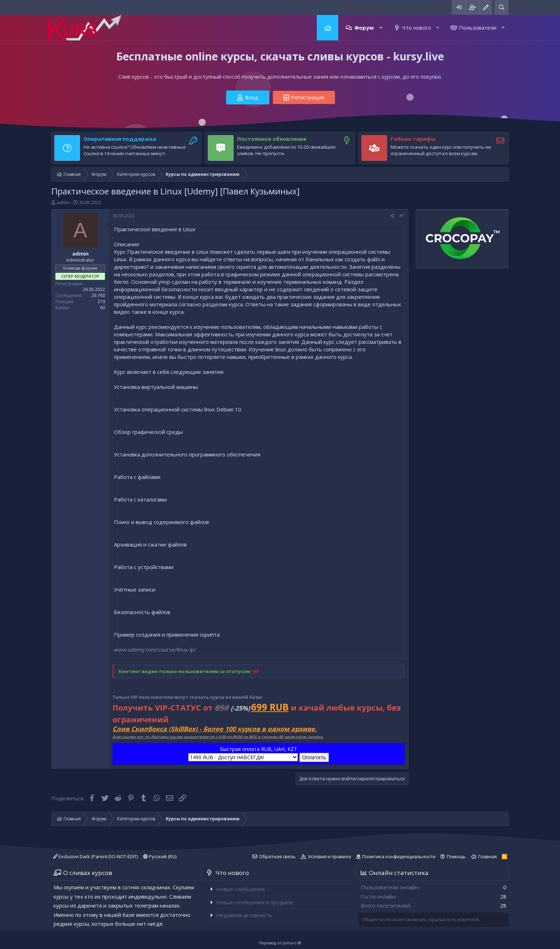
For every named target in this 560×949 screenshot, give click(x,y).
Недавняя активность (244, 915)
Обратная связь (277, 856)
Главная (327, 28)
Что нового (417, 28)
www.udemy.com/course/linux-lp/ (155, 649)
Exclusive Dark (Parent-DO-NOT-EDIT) (95, 856)
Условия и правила (329, 856)
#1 (402, 216)
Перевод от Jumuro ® (280, 943)
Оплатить (314, 757)
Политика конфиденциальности (399, 856)
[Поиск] (502, 7)
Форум (364, 28)
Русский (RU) (160, 856)
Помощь (456, 856)
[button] (381, 28)
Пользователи (478, 28)
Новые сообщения (240, 889)
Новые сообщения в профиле (254, 902)
